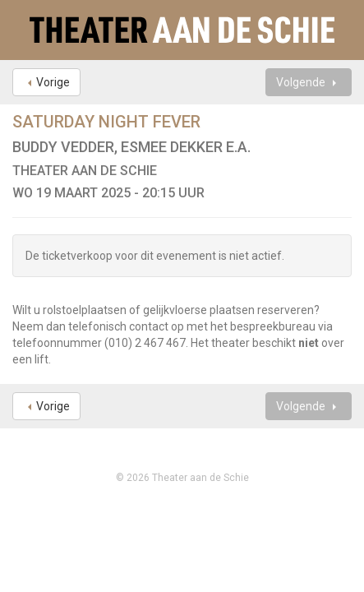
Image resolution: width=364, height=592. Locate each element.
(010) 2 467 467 (145, 343)
